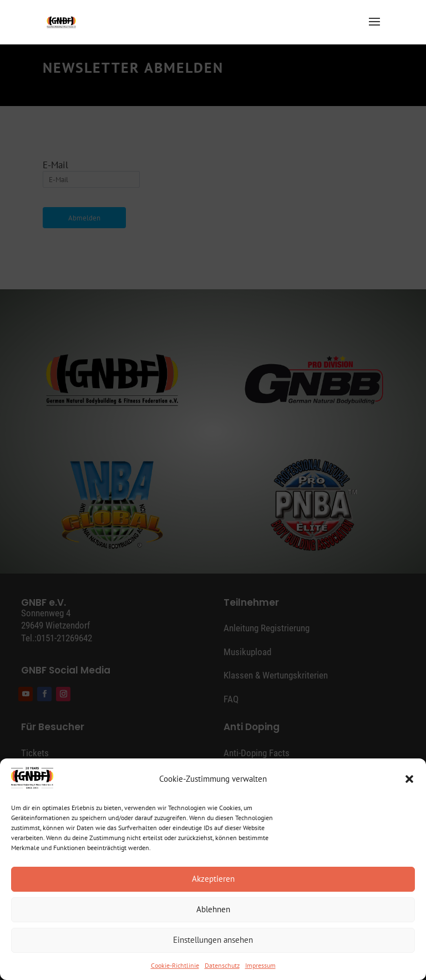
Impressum (260, 965)
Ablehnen (213, 909)
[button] (409, 779)
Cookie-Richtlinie (175, 965)
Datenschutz (222, 965)
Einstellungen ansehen (213, 940)
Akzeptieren (213, 879)
